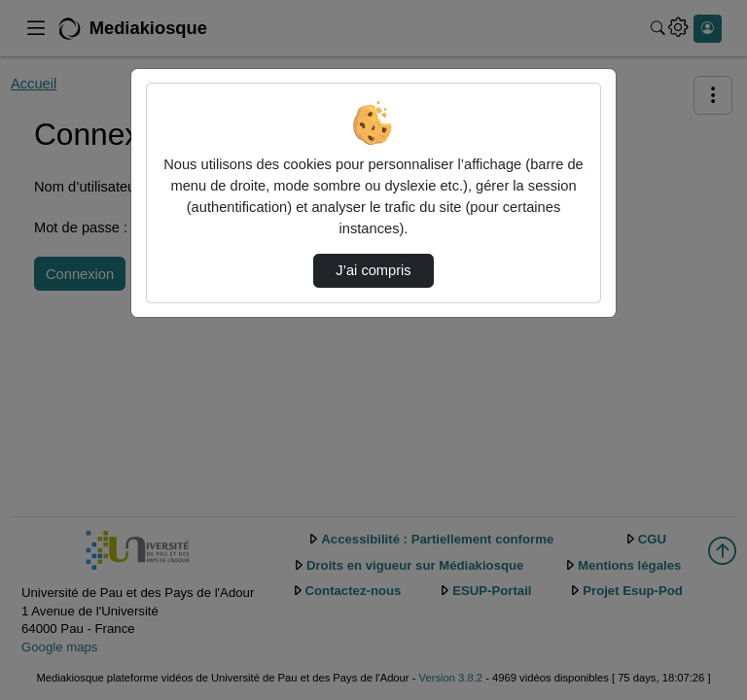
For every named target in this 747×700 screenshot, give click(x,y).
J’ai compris (373, 270)
